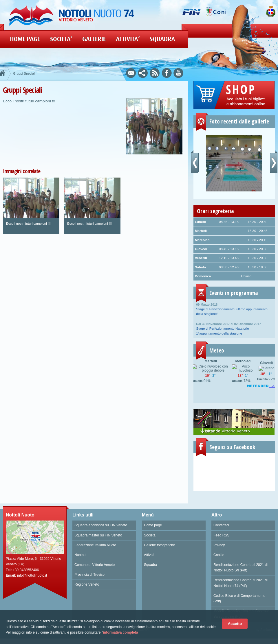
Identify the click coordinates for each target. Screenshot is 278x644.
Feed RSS (221, 535)
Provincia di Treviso (89, 575)
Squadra (150, 565)
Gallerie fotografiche (159, 545)
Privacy (219, 545)
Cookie (219, 555)
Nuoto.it (80, 555)
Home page (153, 525)
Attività (149, 555)
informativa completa (121, 632)
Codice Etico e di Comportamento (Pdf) (239, 598)
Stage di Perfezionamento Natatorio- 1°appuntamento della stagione (234, 328)
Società (150, 535)
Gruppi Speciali (24, 73)
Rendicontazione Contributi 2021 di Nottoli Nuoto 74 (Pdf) (240, 583)
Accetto (235, 624)
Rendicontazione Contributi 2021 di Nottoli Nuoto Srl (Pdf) (240, 568)
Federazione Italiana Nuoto (95, 545)
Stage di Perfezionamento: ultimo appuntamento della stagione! (234, 309)
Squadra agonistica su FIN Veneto (101, 525)
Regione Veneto (87, 584)
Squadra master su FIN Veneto (98, 535)
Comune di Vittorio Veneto (95, 565)
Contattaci (221, 525)
